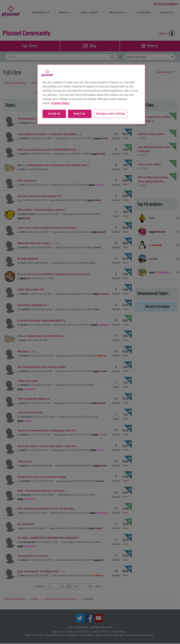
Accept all (54, 114)
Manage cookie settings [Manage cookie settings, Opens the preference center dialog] (111, 114)
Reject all (80, 114)
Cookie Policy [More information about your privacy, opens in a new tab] (60, 103)
